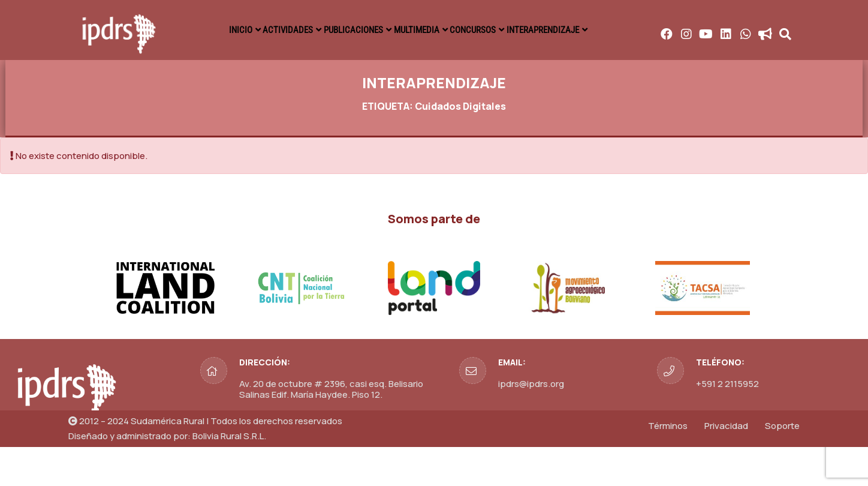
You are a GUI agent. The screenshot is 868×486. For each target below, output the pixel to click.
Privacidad (726, 465)
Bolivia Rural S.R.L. (229, 475)
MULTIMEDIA (556, 30)
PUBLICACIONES (467, 30)
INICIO (305, 30)
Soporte (782, 465)
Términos (668, 465)
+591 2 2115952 (727, 423)
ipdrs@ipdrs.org (531, 423)
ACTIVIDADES (376, 30)
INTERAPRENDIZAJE (735, 30)
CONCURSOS (638, 30)
